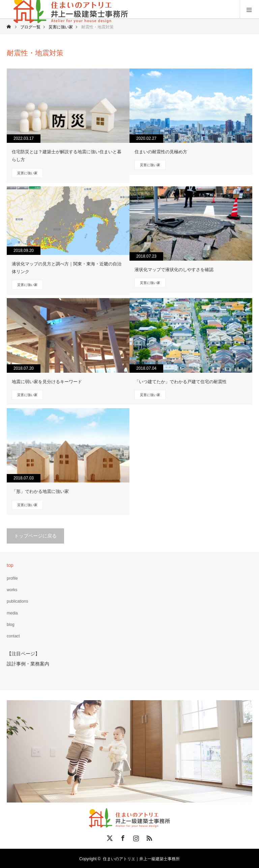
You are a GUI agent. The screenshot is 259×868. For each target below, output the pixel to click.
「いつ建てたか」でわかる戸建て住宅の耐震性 (181, 382)
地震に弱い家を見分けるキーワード (47, 382)
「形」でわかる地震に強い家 (40, 491)
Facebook (122, 836)
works (12, 590)
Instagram (135, 836)
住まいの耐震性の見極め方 (161, 152)
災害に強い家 (27, 173)
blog (11, 625)
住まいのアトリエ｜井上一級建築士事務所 (141, 858)
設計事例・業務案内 (28, 663)
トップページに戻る (35, 536)
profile (12, 578)
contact (13, 636)
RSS (148, 836)
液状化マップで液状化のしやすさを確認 (174, 270)
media (12, 613)
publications (17, 601)
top (10, 565)
